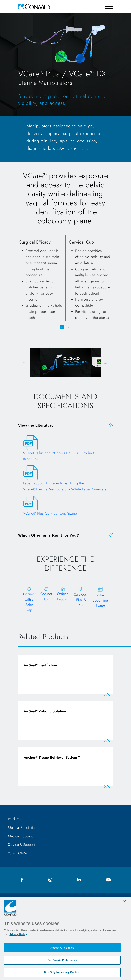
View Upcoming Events (100, 600)
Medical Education (22, 836)
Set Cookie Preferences (62, 960)
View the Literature (36, 426)
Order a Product (63, 596)
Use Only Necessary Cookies (62, 972)
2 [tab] (69, 327)
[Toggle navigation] (109, 6)
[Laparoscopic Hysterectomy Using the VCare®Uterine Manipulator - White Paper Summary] (65, 480)
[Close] (125, 901)
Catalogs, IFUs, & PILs (81, 600)
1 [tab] (62, 327)
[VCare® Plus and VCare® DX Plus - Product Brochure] (65, 450)
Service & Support (21, 845)
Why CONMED (20, 853)
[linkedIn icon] (79, 880)
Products (14, 819)
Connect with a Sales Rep (29, 602)
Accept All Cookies (62, 948)
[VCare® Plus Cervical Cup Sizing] (65, 508)
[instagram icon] (50, 880)
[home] (34, 6)
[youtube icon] (108, 880)
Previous (24, 363)
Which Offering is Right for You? (49, 535)
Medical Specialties (22, 828)
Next (106, 363)
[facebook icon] (22, 880)
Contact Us (46, 596)
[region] (65, 939)
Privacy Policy (18, 934)
